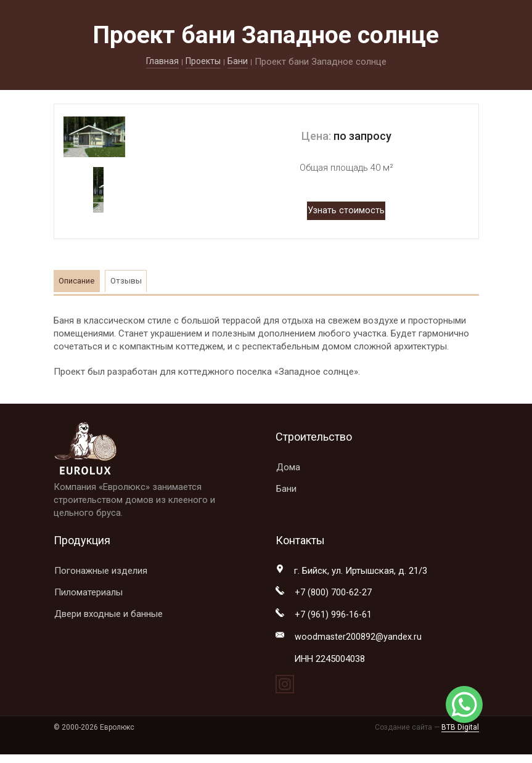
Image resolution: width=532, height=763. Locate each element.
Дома (288, 467)
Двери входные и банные (108, 614)
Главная (161, 62)
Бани (239, 62)
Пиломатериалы (88, 592)
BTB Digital (460, 729)
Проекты (203, 62)
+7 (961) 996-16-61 (334, 616)
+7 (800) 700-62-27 (334, 593)
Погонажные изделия (101, 571)
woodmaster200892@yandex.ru (359, 639)
